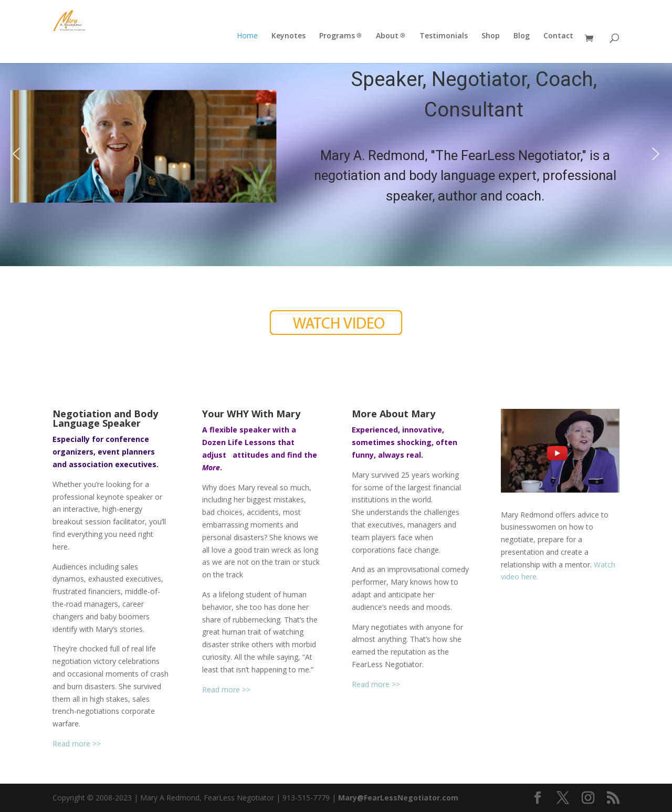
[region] (336, 154)
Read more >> (77, 744)
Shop (491, 36)
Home (247, 36)
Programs (337, 36)
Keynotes (288, 36)
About (387, 36)
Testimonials (444, 36)
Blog (522, 36)
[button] (16, 154)
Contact (558, 36)
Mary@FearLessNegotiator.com (398, 798)
